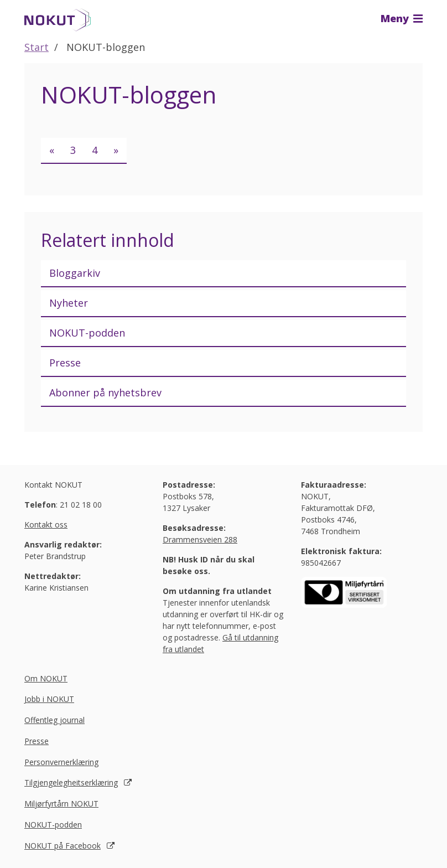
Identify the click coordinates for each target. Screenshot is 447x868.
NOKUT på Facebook (63, 846)
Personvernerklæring (61, 762)
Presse (65, 363)
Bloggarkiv (75, 273)
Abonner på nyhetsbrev (105, 392)
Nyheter (69, 303)
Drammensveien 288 (200, 539)
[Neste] (116, 151)
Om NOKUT (46, 678)
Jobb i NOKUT (49, 699)
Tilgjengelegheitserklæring (71, 782)
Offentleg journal (54, 720)
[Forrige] (52, 151)
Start (37, 47)
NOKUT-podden (87, 333)
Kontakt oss (46, 525)
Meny (402, 18)
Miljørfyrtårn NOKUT (61, 804)
